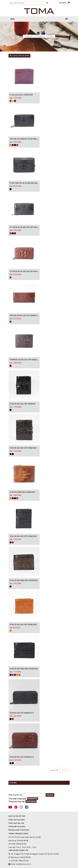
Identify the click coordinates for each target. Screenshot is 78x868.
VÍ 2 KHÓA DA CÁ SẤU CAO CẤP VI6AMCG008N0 (27, 271)
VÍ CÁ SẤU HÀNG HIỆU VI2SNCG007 (23, 492)
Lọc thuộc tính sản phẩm (19, 56)
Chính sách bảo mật (16, 823)
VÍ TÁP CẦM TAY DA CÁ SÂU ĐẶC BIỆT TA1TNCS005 (29, 183)
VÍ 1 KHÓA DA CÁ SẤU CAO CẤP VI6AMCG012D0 (27, 227)
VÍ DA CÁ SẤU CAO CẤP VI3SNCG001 (23, 448)
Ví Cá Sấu (50, 36)
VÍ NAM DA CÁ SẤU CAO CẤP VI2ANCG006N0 (26, 360)
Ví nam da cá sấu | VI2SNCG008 (21, 95)
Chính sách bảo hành (17, 820)
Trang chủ (29, 36)
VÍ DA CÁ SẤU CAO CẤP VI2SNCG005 (23, 625)
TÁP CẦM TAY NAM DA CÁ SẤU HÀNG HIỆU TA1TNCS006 (31, 139)
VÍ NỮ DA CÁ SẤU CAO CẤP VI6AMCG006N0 (26, 316)
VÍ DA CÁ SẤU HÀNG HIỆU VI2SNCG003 (24, 669)
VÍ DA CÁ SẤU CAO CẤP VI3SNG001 (23, 404)
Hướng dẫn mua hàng (17, 826)
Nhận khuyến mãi (15, 795)
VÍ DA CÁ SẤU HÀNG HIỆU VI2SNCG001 (24, 580)
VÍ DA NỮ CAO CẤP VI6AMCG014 (22, 757)
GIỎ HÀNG (64, 3)
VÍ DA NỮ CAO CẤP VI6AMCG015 (22, 713)
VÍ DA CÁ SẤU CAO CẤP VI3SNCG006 (23, 536)
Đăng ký (50, 795)
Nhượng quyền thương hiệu (19, 830)
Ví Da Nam (39, 36)
